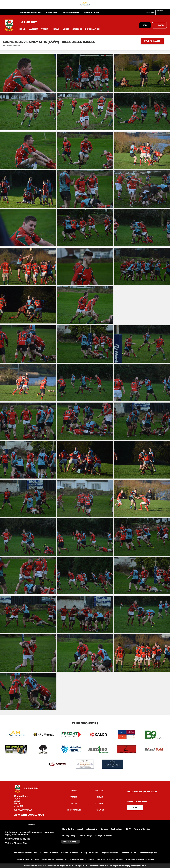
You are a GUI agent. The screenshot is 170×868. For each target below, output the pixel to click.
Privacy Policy (69, 836)
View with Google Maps (29, 815)
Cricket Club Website (70, 853)
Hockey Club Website (90, 853)
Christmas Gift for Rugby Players (110, 859)
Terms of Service (142, 829)
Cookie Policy (85, 836)
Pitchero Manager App (148, 853)
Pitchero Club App (128, 853)
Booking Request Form (31, 12)
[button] (22, 29)
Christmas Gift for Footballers (82, 859)
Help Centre (68, 829)
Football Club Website (49, 853)
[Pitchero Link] (161, 13)
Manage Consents (103, 836)
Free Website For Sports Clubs (25, 853)
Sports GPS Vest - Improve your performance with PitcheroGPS (42, 859)
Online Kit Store (91, 12)
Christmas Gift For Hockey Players (140, 859)
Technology (117, 829)
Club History (52, 12)
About (80, 829)
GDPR (128, 829)
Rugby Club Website (110, 853)
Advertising (92, 829)
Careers (104, 829)
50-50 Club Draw (71, 12)
